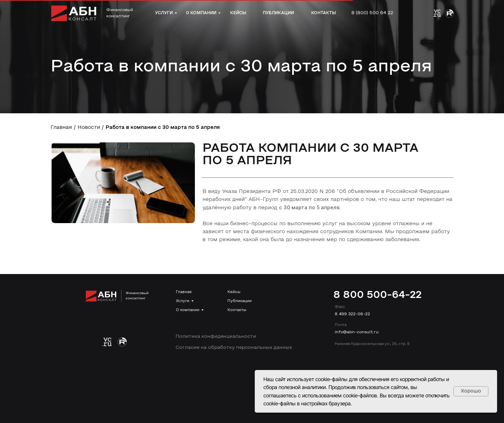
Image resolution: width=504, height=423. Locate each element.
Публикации (240, 301)
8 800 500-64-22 (377, 295)
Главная (61, 128)
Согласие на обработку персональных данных (234, 348)
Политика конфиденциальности (216, 337)
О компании (188, 310)
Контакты (237, 310)
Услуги (183, 301)
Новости (89, 128)
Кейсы (234, 292)
